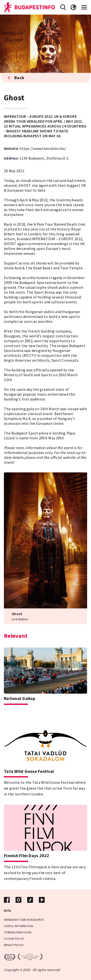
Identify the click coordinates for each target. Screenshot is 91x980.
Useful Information (19, 926)
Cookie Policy (14, 939)
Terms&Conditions (18, 932)
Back (16, 78)
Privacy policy (14, 945)
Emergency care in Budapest (24, 920)
